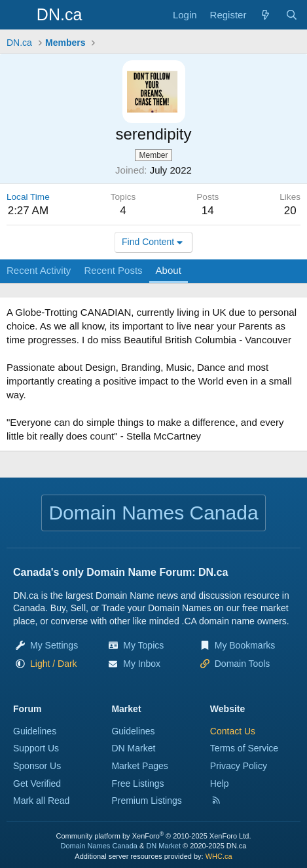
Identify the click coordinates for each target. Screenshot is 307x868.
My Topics (143, 645)
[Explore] (265, 15)
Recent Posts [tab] (113, 270)
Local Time (28, 197)
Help (220, 783)
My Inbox (142, 664)
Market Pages (139, 766)
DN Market (133, 748)
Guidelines (35, 731)
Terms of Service (244, 748)
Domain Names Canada (99, 846)
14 (208, 211)
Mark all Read (41, 801)
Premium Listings (146, 801)
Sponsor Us (37, 766)
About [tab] (169, 270)
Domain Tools (243, 664)
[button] (54, 664)
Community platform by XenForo (154, 836)
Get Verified (37, 783)
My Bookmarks (245, 645)
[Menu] (18, 15)
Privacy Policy (239, 766)
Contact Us (233, 731)
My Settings (54, 645)
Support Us (36, 748)
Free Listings (137, 783)
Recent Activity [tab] (39, 270)
